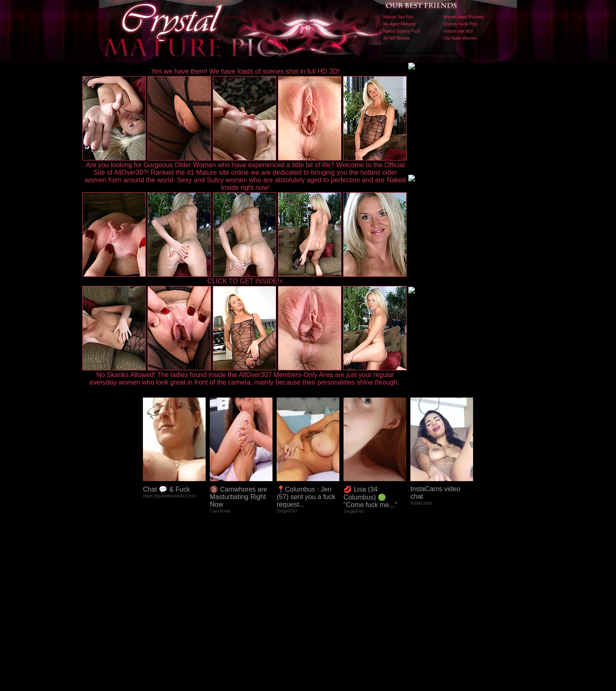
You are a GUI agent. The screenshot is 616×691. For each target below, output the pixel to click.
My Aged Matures (400, 24)
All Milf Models (397, 38)
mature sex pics (458, 31)
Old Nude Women (460, 38)
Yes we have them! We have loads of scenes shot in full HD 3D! (246, 71)
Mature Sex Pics (398, 17)
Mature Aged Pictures (464, 17)
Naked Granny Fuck (402, 31)
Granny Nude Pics (461, 24)
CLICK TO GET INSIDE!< (245, 281)
